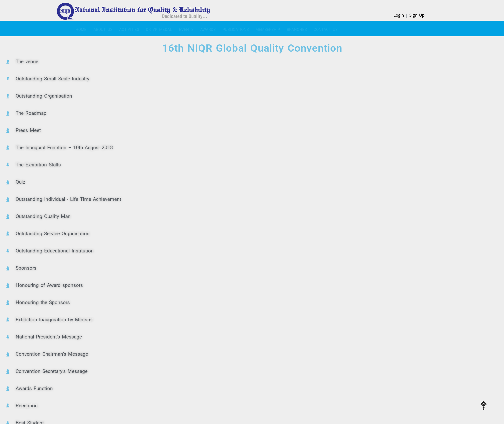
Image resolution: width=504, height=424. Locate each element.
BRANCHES (263, 28)
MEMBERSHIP (238, 28)
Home (77, 28)
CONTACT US (289, 28)
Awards (186, 28)
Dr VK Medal (144, 28)
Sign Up (417, 15)
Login (399, 15)
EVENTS (168, 28)
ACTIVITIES (118, 28)
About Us (96, 28)
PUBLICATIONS (210, 28)
